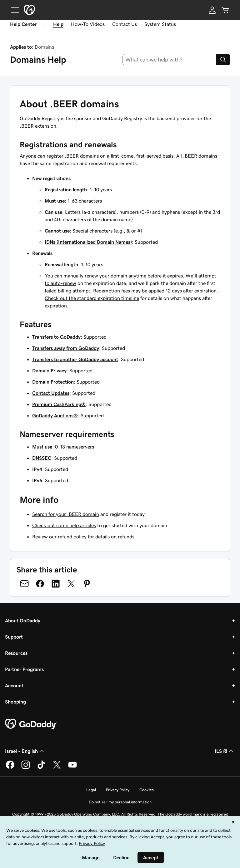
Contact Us (125, 24)
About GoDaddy (23, 620)
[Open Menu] (12, 10)
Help (58, 24)
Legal (91, 790)
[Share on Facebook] (40, 584)
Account (14, 685)
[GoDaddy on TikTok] (41, 768)
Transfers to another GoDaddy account (75, 359)
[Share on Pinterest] (87, 584)
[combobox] (170, 60)
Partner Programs (24, 669)
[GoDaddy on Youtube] (72, 768)
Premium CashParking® (59, 404)
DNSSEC (42, 458)
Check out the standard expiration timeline (92, 298)
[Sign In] (212, 10)
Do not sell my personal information (120, 802)
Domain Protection (53, 382)
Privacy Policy (118, 790)
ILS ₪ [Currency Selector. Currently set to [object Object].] (225, 751)
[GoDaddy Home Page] (31, 724)
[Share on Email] (24, 584)
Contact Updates (51, 393)
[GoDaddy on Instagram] (26, 768)
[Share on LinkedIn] (56, 584)
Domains (44, 47)
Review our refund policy (59, 537)
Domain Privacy (49, 370)
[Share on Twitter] (71, 584)
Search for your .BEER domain (66, 514)
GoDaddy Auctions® (55, 415)
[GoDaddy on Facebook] (10, 768)
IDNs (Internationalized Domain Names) (88, 242)
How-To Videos (88, 24)
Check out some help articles (64, 525)
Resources (16, 653)
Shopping (15, 702)
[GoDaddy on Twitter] (57, 768)
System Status (160, 24)
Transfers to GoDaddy (56, 337)
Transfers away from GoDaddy (66, 348)
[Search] (223, 60)
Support (14, 637)
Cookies (147, 790)
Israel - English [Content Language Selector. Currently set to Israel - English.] (25, 751)
